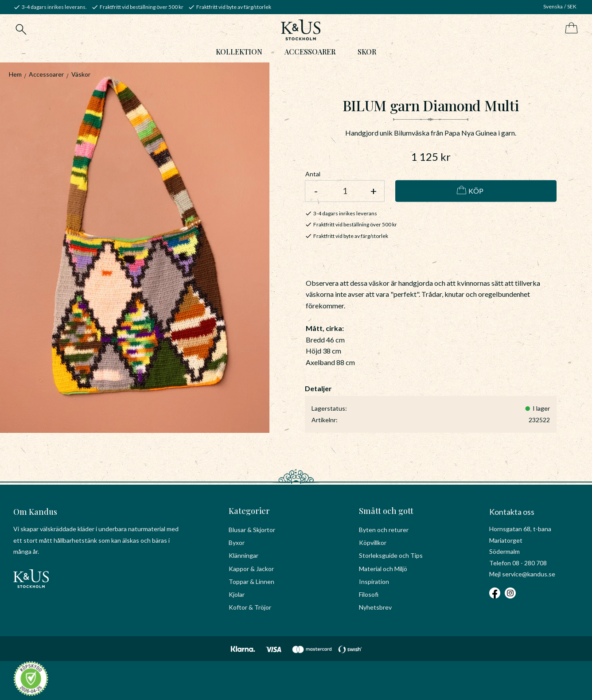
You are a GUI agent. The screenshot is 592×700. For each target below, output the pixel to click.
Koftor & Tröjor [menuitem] (250, 607)
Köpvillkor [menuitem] (373, 542)
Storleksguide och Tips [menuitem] (391, 555)
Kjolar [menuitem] (237, 594)
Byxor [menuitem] (237, 542)
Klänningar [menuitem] (243, 555)
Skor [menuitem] (367, 52)
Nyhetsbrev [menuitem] (375, 607)
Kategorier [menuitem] (249, 511)
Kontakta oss (512, 512)
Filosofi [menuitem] (369, 594)
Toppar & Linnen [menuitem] (251, 581)
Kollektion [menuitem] (239, 52)
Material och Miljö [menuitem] (383, 569)
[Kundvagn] (570, 29)
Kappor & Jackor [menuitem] (251, 569)
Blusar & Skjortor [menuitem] (252, 530)
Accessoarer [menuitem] (310, 52)
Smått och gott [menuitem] (386, 511)
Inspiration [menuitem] (374, 581)
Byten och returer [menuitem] (384, 530)
